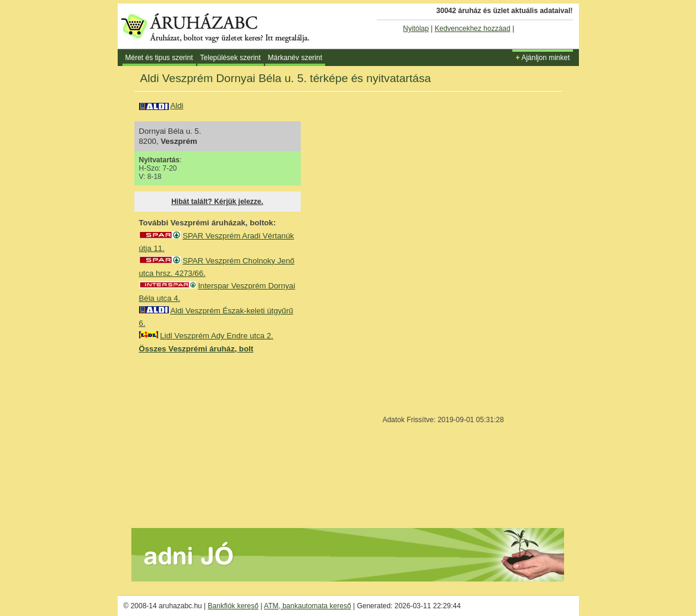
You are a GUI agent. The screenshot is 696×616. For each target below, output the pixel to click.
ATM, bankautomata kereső (308, 606)
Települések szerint (231, 58)
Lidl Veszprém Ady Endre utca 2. (217, 336)
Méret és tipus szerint (159, 58)
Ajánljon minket (542, 58)
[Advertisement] (228, 440)
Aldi (177, 106)
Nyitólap (416, 29)
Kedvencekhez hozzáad (472, 29)
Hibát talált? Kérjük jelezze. (217, 202)
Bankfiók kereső (233, 606)
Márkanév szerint (295, 58)
